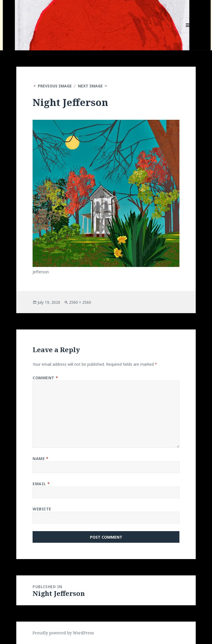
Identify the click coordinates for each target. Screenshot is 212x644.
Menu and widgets (188, 33)
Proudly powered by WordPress (63, 633)
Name (40, 459)
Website (42, 509)
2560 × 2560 (80, 302)
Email (41, 484)
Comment (45, 378)
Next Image (90, 86)
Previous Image (55, 86)
